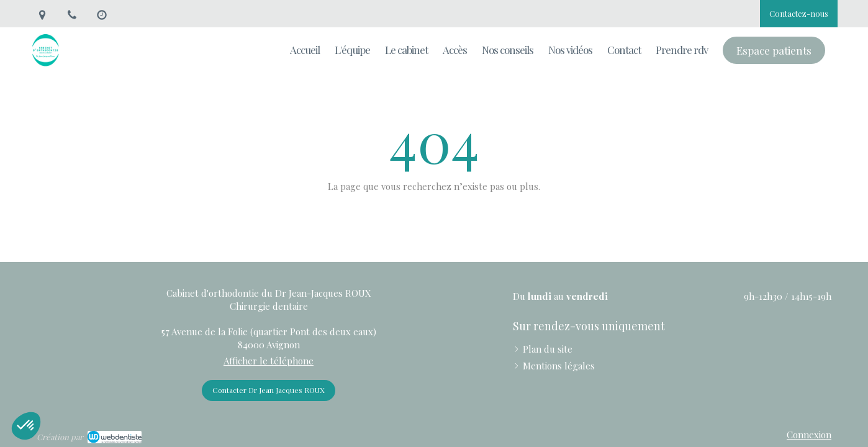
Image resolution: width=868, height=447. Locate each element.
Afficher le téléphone (269, 361)
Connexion (809, 435)
